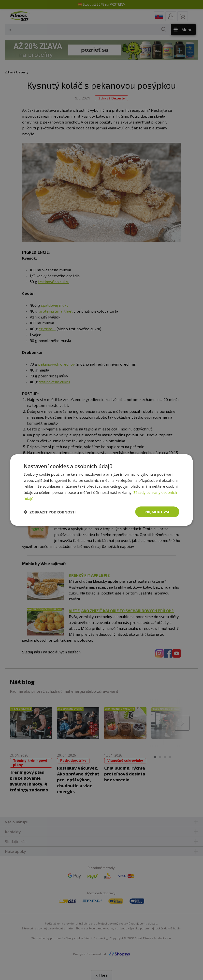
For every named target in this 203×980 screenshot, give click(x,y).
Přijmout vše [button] (157, 512)
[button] (50, 512)
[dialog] (101, 490)
